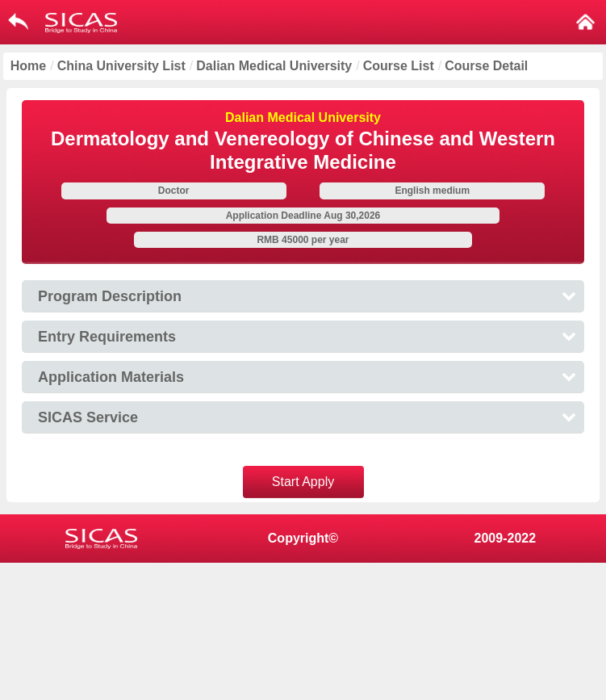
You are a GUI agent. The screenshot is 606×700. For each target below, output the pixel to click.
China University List (121, 66)
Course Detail (486, 66)
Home (28, 66)
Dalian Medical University (274, 66)
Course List (399, 66)
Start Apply (303, 482)
